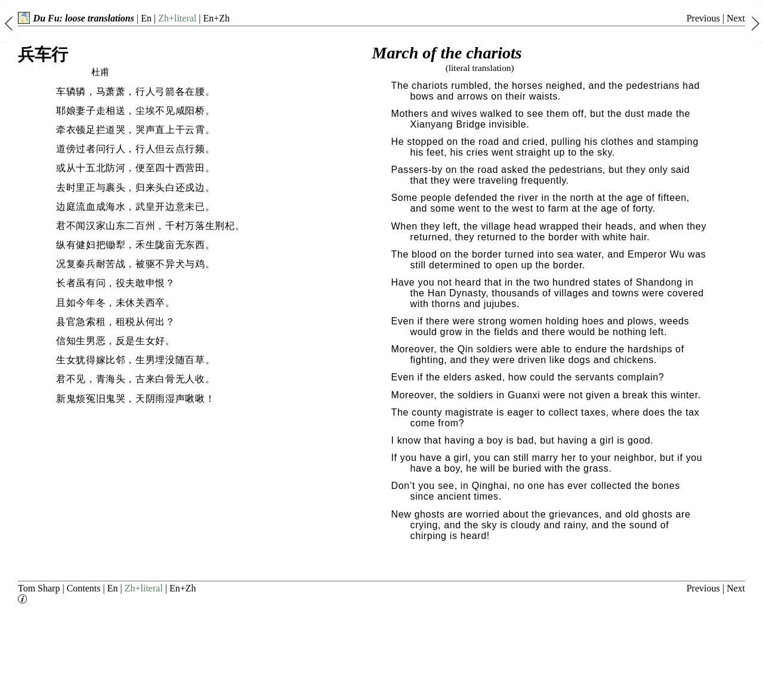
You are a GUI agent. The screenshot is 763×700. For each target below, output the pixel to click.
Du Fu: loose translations (76, 18)
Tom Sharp (39, 588)
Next (736, 18)
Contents (84, 588)
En (146, 18)
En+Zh (216, 18)
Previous (703, 18)
